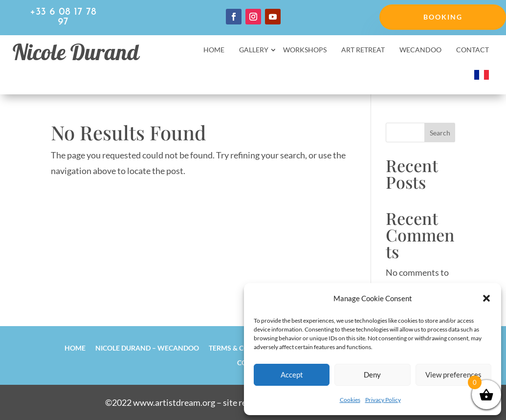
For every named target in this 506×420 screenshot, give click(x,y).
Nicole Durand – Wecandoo (147, 348)
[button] (486, 298)
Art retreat (363, 50)
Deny (372, 375)
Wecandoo (420, 50)
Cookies (350, 400)
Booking (443, 17)
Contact (473, 50)
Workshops (305, 50)
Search (440, 133)
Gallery (254, 50)
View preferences (453, 375)
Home (214, 50)
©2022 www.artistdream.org (160, 402)
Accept (292, 375)
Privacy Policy (383, 400)
